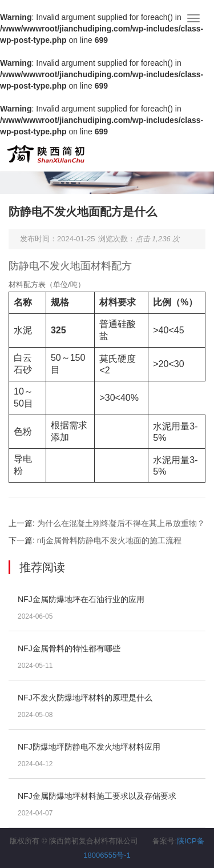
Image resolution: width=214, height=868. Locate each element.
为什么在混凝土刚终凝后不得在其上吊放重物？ (121, 523)
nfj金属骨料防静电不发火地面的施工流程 (109, 540)
